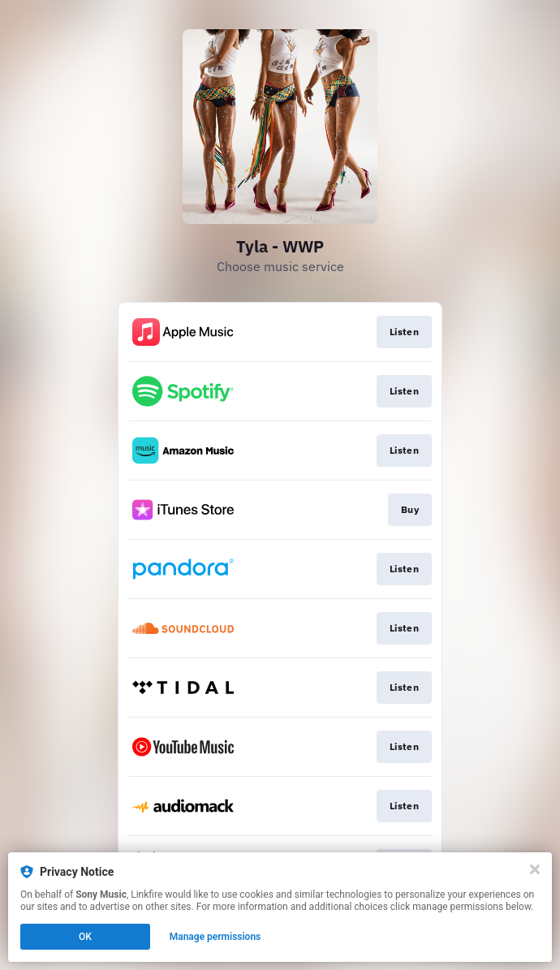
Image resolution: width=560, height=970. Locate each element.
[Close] (535, 869)
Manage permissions (215, 937)
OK (85, 937)
